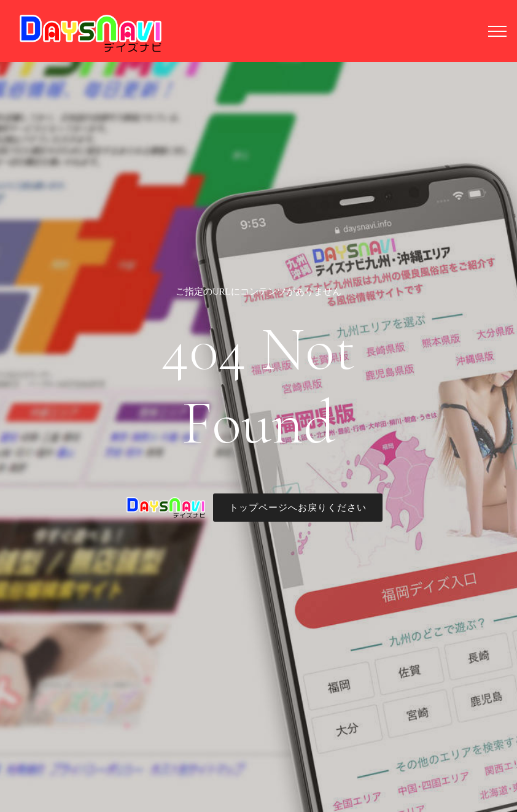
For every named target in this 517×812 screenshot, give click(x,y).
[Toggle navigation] (498, 31)
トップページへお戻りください (298, 508)
